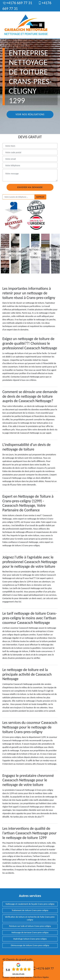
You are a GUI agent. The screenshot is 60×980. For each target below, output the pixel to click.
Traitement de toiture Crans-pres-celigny (30, 910)
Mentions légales (41, 977)
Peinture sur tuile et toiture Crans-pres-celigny (30, 926)
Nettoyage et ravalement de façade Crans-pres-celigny (30, 904)
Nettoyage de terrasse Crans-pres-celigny (30, 932)
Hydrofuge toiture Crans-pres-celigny (30, 939)
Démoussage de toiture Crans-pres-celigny (30, 945)
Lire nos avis (18, 974)
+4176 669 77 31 (17, 3)
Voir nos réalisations (30, 114)
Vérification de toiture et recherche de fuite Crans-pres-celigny (30, 918)
